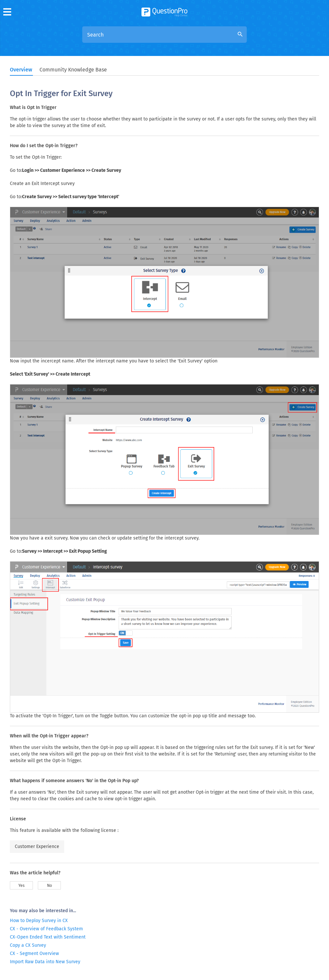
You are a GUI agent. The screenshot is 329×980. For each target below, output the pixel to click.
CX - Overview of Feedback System (46, 929)
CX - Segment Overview (34, 954)
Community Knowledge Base (73, 70)
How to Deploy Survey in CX (39, 921)
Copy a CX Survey (28, 945)
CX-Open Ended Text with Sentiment (48, 937)
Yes (22, 886)
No (50, 886)
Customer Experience (37, 847)
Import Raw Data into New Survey (45, 962)
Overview (21, 70)
